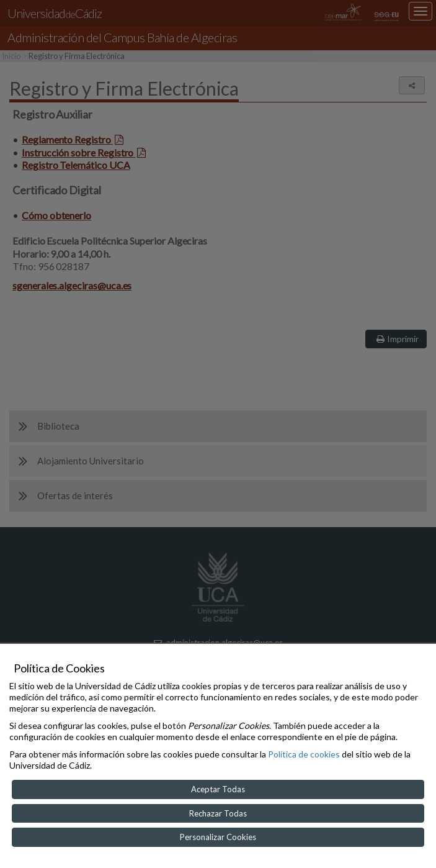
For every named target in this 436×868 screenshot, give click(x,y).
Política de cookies (304, 754)
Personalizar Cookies (218, 837)
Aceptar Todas (218, 789)
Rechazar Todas (218, 813)
